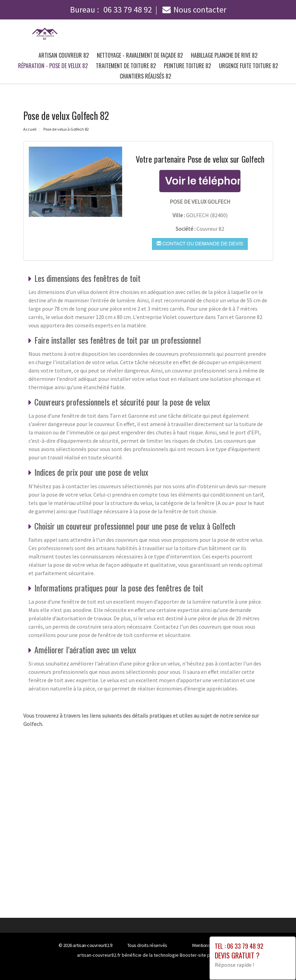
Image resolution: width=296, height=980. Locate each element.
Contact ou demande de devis (200, 244)
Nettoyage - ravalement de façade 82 (140, 55)
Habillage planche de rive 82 (224, 55)
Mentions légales (209, 945)
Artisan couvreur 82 (64, 55)
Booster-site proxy (199, 955)
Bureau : (111, 10)
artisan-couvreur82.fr (93, 945)
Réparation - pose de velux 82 (53, 66)
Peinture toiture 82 (187, 66)
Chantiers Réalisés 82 (145, 76)
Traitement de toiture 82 (126, 66)
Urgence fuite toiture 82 (248, 66)
